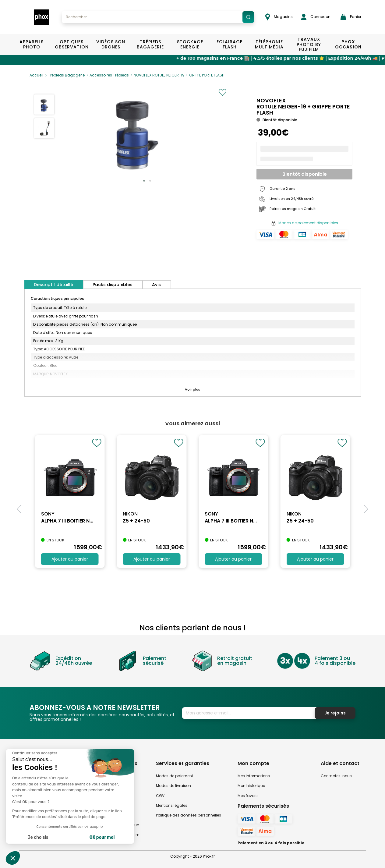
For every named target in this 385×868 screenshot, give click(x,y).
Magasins (279, 17)
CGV (160, 796)
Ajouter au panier (70, 559)
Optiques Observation (71, 44)
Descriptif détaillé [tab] (53, 285)
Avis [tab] (156, 285)
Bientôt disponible (305, 174)
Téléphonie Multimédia (269, 44)
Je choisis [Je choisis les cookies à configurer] (38, 837)
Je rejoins (335, 713)
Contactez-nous (336, 776)
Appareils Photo (32, 44)
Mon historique (251, 786)
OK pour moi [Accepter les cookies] (102, 837)
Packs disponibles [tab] (113, 285)
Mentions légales (172, 805)
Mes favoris (248, 796)
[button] (144, 181)
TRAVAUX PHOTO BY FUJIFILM (309, 44)
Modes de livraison (173, 786)
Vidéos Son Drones (111, 44)
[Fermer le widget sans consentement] (35, 753)
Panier (351, 17)
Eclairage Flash (230, 44)
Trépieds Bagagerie (150, 44)
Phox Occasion (348, 44)
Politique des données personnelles (189, 815)
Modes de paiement (175, 776)
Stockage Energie (190, 44)
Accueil (36, 75)
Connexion (316, 17)
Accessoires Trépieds (109, 75)
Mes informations (254, 776)
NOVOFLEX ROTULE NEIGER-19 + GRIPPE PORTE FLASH (179, 75)
